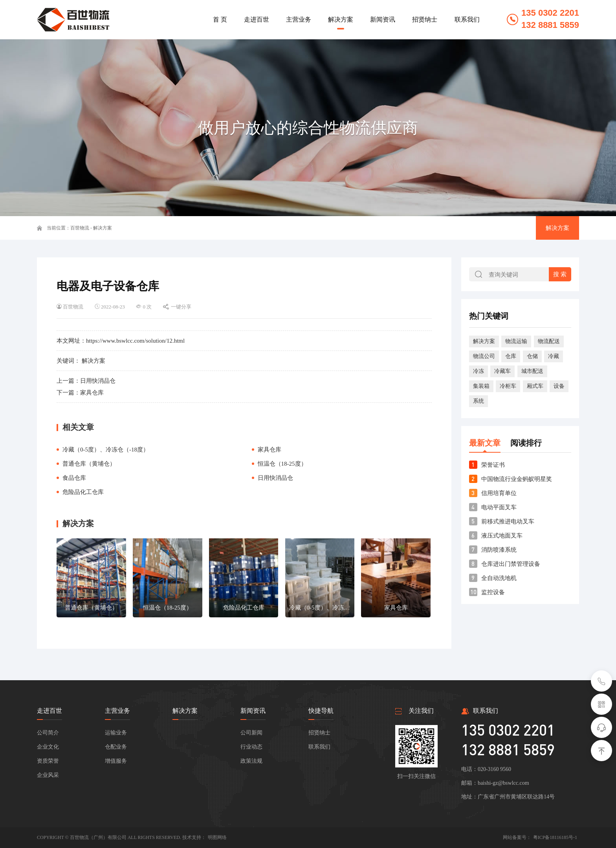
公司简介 (48, 733)
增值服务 (116, 761)
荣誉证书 (493, 465)
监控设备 (493, 592)
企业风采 (48, 775)
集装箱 (481, 386)
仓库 (511, 356)
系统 (478, 401)
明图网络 (217, 837)
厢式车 (535, 386)
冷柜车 (508, 386)
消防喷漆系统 (499, 550)
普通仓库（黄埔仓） (89, 464)
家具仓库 (92, 393)
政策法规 (251, 761)
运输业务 (116, 733)
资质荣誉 (48, 761)
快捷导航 (321, 711)
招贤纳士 (319, 733)
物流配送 (549, 341)
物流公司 (484, 356)
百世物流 (80, 228)
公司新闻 (251, 733)
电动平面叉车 (499, 507)
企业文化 (48, 747)
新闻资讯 (253, 711)
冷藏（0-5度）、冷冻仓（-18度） (106, 450)
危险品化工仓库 (83, 492)
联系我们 (319, 747)
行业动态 (251, 747)
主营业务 (117, 711)
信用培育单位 (499, 493)
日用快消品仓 (98, 381)
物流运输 (516, 341)
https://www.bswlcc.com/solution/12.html (135, 341)
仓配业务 (116, 747)
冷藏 (554, 356)
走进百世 (49, 711)
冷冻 (478, 371)
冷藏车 (502, 371)
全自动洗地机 (499, 578)
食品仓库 (74, 478)
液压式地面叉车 (502, 536)
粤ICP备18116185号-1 (555, 837)
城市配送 (532, 371)
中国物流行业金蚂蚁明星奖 (517, 479)
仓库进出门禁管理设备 (511, 564)
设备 (559, 386)
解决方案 (103, 228)
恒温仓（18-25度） (282, 464)
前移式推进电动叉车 (508, 521)
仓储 (532, 356)
